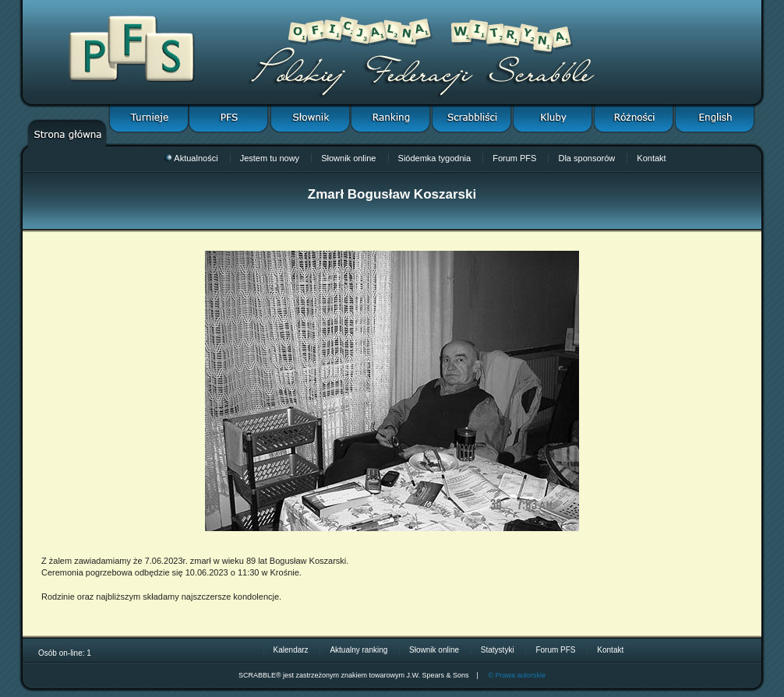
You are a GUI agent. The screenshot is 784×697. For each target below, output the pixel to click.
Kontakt (651, 158)
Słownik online (348, 158)
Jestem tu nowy (270, 158)
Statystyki (498, 650)
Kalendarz (291, 650)
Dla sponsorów (586, 158)
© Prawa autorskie (517, 675)
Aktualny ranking (358, 650)
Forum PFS (514, 158)
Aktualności (191, 158)
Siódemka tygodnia (435, 158)
